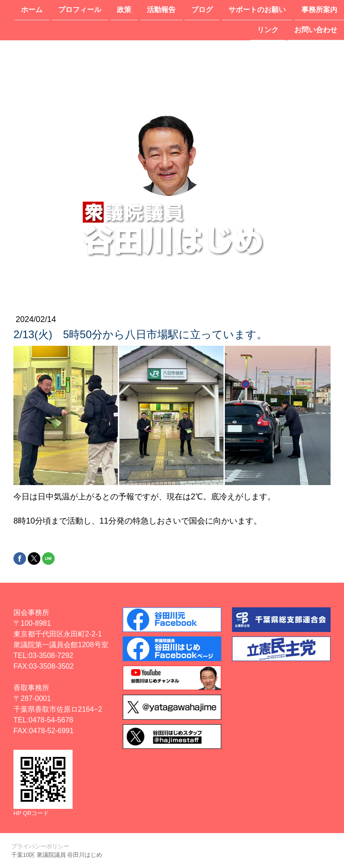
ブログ (202, 10)
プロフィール (80, 10)
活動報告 (161, 10)
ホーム (32, 10)
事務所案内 (319, 10)
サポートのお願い (257, 10)
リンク (268, 31)
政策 (124, 10)
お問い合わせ (316, 31)
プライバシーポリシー (40, 846)
